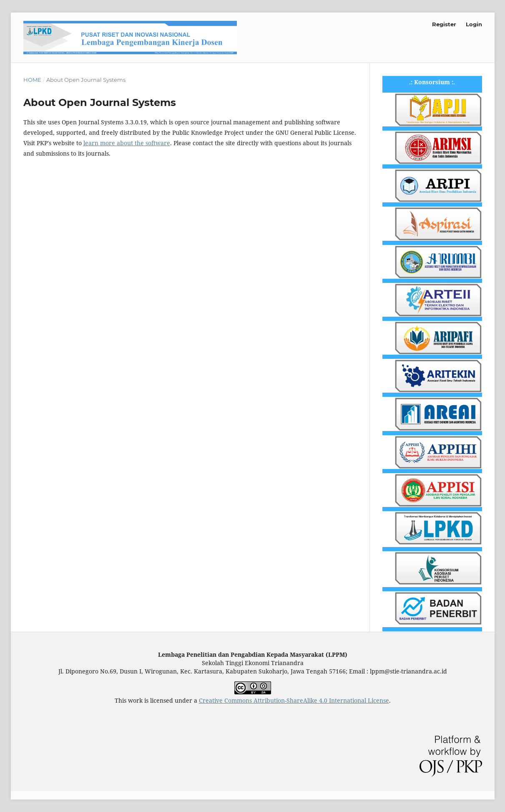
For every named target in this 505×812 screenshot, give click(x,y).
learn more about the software (127, 143)
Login (474, 24)
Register (444, 24)
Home (32, 80)
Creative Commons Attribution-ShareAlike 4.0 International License (294, 700)
